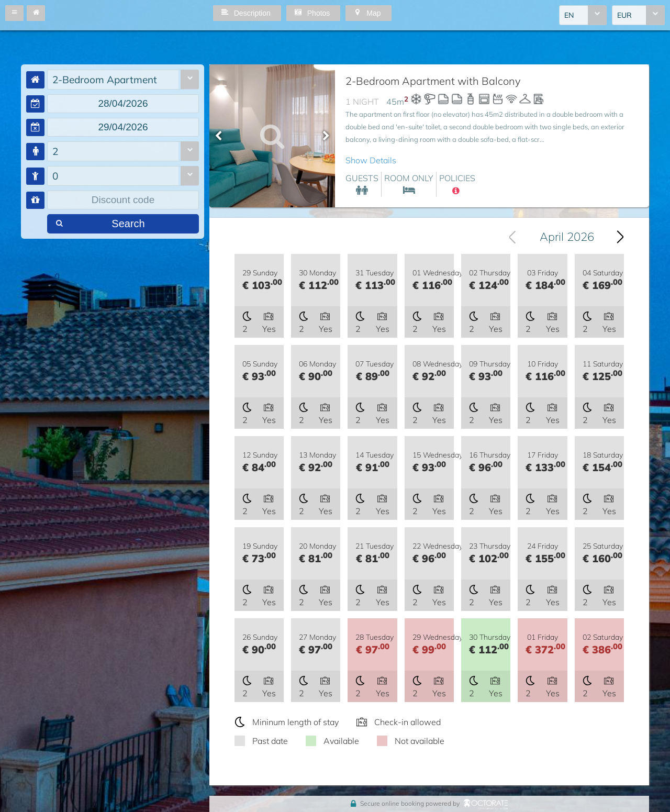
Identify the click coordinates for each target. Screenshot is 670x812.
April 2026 (567, 237)
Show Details (371, 160)
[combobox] (583, 15)
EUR (624, 15)
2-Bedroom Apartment (105, 80)
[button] (14, 13)
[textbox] (123, 104)
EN (569, 15)
